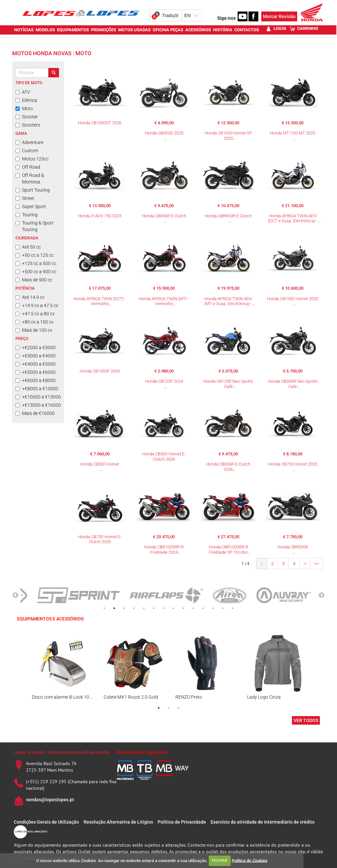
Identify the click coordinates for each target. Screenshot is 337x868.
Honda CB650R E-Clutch (164, 216)
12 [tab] (213, 608)
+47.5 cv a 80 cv (35, 314)
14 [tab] (233, 608)
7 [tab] (164, 608)
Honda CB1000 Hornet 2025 (293, 299)
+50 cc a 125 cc (35, 255)
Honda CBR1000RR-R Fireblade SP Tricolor (228, 550)
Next (322, 595)
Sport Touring (33, 190)
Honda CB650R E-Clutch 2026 (228, 467)
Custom (27, 151)
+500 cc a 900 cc (36, 272)
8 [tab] (173, 608)
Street (25, 198)
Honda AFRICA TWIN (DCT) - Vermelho (100, 301)
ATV (23, 92)
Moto (24, 108)
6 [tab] (154, 608)
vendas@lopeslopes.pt (50, 800)
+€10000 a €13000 (38, 397)
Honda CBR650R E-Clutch (228, 216)
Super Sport (31, 206)
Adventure (29, 142)
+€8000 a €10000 (37, 389)
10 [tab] (193, 608)
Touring (26, 215)
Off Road (28, 167)
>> (317, 564)
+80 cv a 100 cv (35, 322)
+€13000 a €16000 (38, 405)
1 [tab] (104, 608)
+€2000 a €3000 (36, 348)
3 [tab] (124, 608)
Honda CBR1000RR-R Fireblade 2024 (164, 550)
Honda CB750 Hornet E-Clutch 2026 (100, 539)
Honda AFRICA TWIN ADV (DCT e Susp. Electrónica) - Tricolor (293, 221)
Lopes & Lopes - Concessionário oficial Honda (62, 752)
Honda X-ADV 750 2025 (100, 216)
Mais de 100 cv (34, 330)
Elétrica (26, 100)
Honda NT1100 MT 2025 (293, 133)
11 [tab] (203, 608)
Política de (249, 860)
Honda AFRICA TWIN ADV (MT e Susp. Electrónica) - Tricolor (228, 304)
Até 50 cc (28, 247)
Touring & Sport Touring (35, 226)
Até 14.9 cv (30, 297)
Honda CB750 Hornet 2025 (293, 464)
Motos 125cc (32, 159)
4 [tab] (134, 608)
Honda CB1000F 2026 (100, 371)
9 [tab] (183, 608)
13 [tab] (223, 608)
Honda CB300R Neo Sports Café (293, 384)
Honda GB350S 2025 (164, 133)
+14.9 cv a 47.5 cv (37, 305)
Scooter (27, 117)
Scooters (28, 125)
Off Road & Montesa (30, 179)
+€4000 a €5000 (36, 364)
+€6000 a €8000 (36, 380)
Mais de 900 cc (34, 280)
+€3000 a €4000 (36, 356)
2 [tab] (114, 608)
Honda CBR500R (293, 547)
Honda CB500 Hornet (100, 464)
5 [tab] (144, 608)
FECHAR (220, 860)
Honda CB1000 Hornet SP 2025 (228, 136)
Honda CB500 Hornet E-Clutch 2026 (164, 457)
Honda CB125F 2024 (164, 381)
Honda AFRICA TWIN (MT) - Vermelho (164, 301)
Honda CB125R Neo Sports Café (228, 384)
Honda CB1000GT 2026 (100, 123)
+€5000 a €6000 (36, 372)
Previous (15, 595)
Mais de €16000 (35, 413)
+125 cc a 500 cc (36, 263)
